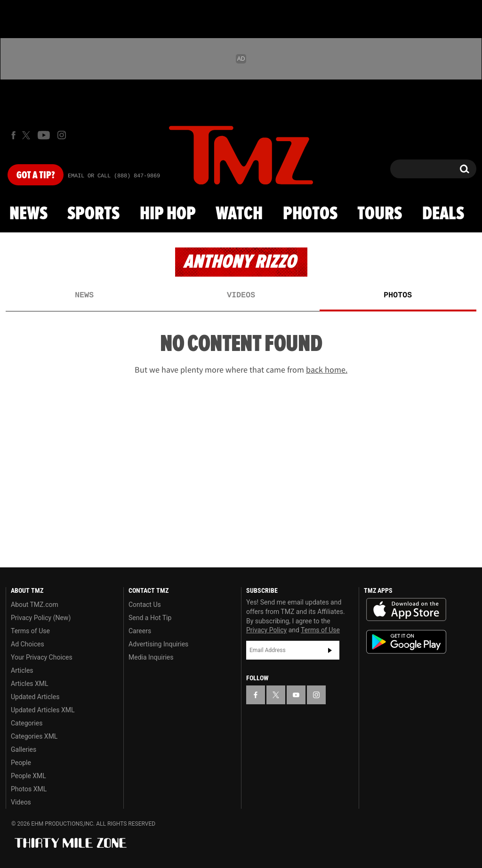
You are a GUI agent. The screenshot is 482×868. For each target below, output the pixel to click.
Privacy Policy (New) (41, 618)
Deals (443, 214)
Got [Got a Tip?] (36, 175)
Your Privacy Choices (42, 657)
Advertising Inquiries (158, 644)
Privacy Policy (266, 630)
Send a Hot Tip (150, 618)
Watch (239, 214)
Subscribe (330, 650)
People (21, 763)
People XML (28, 776)
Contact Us (145, 605)
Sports (93, 214)
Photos (310, 214)
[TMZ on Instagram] (62, 135)
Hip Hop (168, 214)
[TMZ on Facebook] (13, 135)
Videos (241, 295)
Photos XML (29, 789)
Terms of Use (30, 631)
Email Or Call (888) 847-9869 (114, 176)
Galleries (24, 749)
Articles (22, 670)
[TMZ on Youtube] (44, 135)
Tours (380, 214)
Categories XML (34, 736)
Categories (27, 723)
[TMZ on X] (28, 135)
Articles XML (30, 684)
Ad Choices (28, 644)
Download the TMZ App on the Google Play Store (406, 642)
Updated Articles (35, 697)
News (28, 214)
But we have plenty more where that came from (241, 370)
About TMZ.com (35, 605)
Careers (140, 631)
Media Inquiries (151, 657)
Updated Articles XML (43, 710)
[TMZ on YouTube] (296, 695)
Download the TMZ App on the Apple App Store (406, 610)
